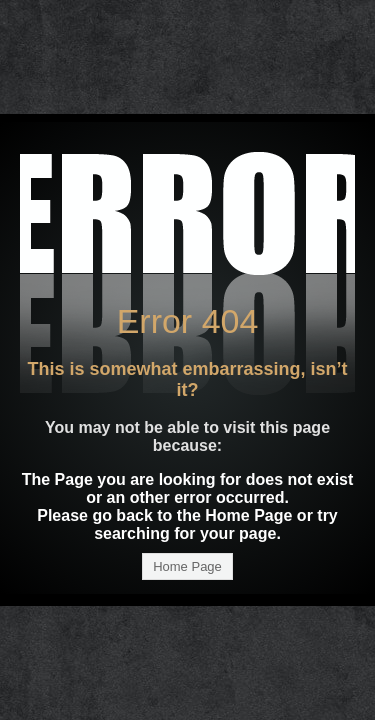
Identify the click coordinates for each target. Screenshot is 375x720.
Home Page (187, 566)
